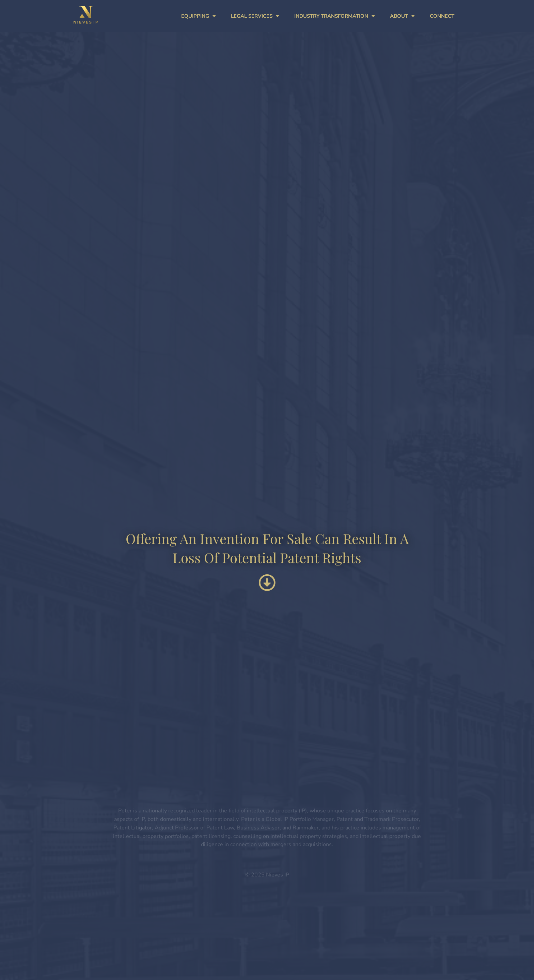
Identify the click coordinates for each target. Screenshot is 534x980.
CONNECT (442, 16)
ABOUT (402, 16)
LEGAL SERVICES (255, 16)
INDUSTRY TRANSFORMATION (334, 16)
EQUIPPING (198, 16)
